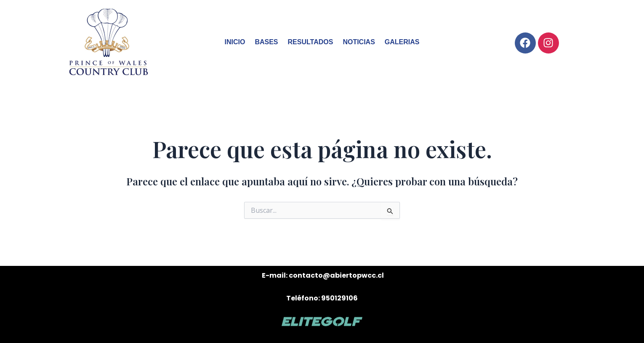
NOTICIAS (359, 42)
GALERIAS (402, 42)
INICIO (235, 42)
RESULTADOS (311, 42)
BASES (266, 42)
